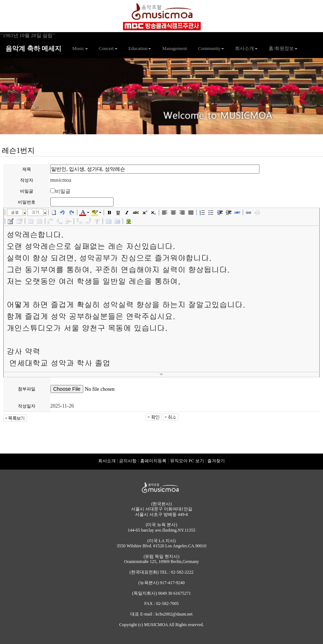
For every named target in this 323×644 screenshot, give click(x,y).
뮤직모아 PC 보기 (187, 461)
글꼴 (15, 212)
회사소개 (107, 461)
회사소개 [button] (246, 48)
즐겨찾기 (216, 461)
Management (174, 48)
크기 (35, 212)
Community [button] (211, 48)
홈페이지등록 (153, 461)
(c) (140, 625)
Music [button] (80, 48)
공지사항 (128, 461)
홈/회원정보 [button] (283, 48)
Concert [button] (108, 48)
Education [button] (140, 48)
